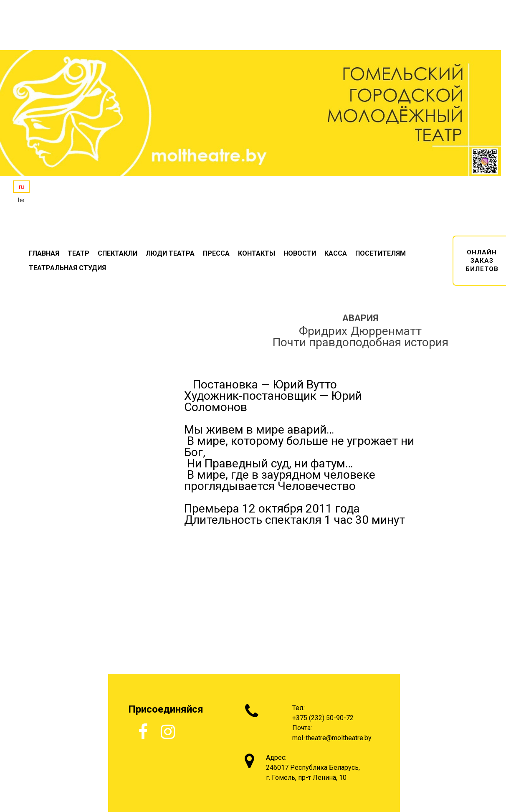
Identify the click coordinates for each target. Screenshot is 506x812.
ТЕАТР (78, 253)
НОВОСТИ (300, 253)
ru (21, 187)
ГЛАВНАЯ (44, 253)
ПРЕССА (216, 253)
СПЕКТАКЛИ (118, 253)
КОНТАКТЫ (257, 253)
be (21, 200)
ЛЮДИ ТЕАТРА (170, 253)
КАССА (336, 253)
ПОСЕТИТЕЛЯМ (381, 253)
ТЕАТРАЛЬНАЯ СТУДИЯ (67, 268)
